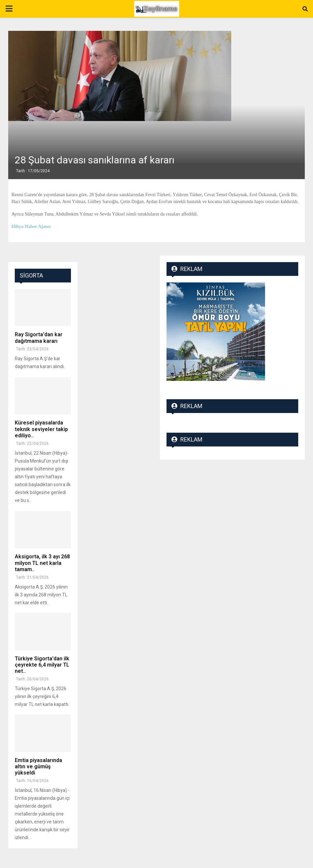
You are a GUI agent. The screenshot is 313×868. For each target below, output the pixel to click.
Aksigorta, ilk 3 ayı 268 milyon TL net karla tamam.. (42, 563)
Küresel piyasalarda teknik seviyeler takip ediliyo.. (41, 429)
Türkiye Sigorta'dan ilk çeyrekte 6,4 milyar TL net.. (42, 665)
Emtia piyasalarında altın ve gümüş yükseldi (38, 766)
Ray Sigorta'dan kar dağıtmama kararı (39, 338)
